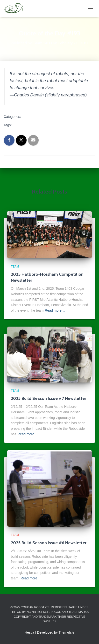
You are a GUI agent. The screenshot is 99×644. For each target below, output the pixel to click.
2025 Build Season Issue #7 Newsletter (49, 398)
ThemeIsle (67, 632)
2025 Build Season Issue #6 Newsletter (49, 543)
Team (30, 117)
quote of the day (26, 125)
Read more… (55, 310)
